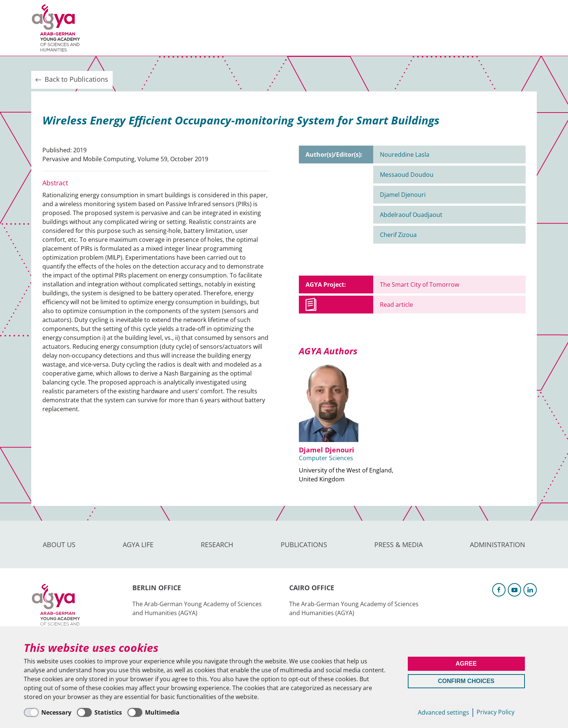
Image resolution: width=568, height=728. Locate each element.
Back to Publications (71, 79)
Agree (466, 664)
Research (198, 28)
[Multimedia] (154, 712)
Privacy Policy (496, 712)
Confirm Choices (466, 681)
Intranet (524, 28)
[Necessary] (48, 712)
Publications (250, 28)
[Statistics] (99, 712)
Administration (375, 28)
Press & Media (310, 28)
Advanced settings (443, 712)
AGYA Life (154, 28)
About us (110, 28)
